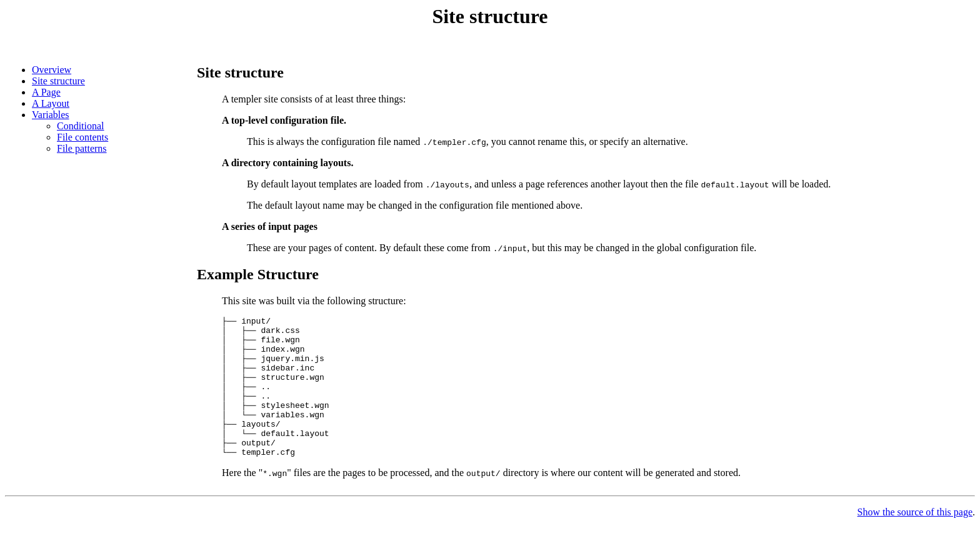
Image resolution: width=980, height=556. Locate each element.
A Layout (51, 103)
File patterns (82, 148)
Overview (52, 70)
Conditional (81, 126)
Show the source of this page (915, 540)
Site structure (58, 81)
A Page (46, 92)
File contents (82, 137)
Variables (51, 115)
